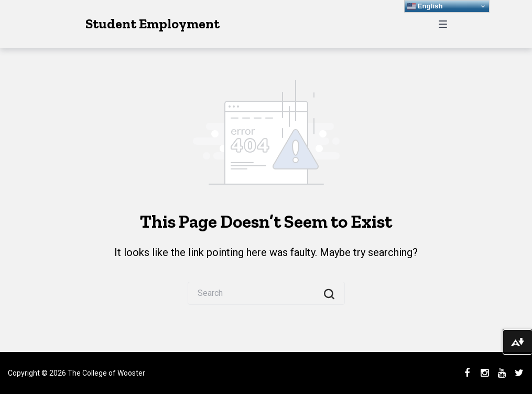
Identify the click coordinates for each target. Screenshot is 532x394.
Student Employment (153, 24)
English (425, 6)
